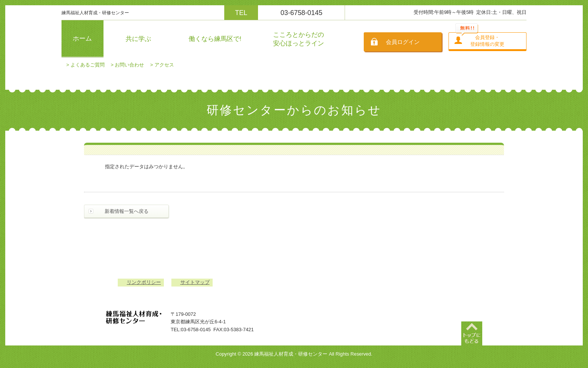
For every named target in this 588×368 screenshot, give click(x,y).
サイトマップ (195, 282)
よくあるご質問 (88, 65)
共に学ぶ (138, 39)
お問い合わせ (129, 65)
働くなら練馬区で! (215, 39)
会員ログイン (403, 42)
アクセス (164, 65)
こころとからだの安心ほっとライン (298, 39)
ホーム (82, 38)
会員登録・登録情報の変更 (487, 41)
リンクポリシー (144, 282)
